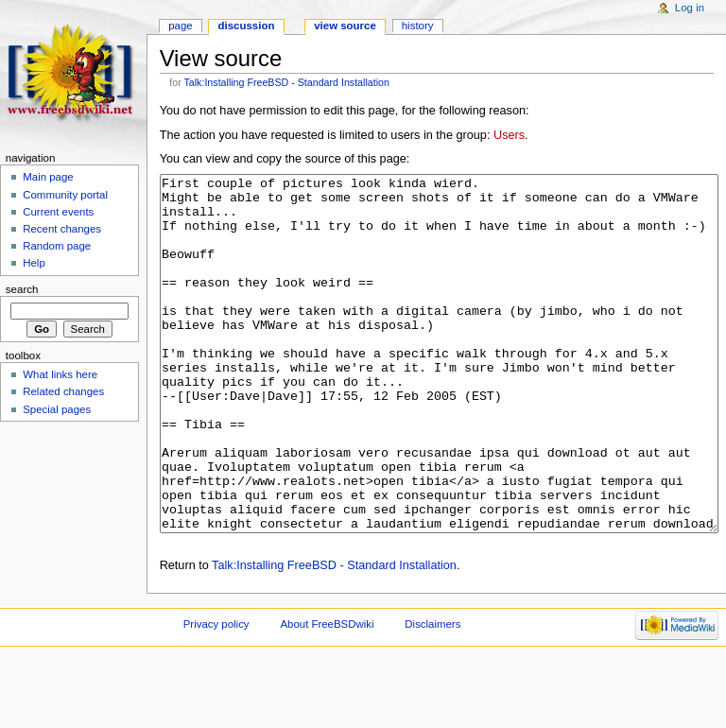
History (418, 26)
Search (22, 289)
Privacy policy (216, 695)
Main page (48, 177)
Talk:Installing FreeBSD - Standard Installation (287, 82)
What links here (60, 374)
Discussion (247, 26)
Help (34, 263)
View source (345, 26)
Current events (58, 212)
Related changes (63, 391)
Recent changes (62, 229)
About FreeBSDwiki (327, 695)
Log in (690, 8)
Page (180, 26)
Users (509, 135)
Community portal (65, 195)
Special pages (57, 409)
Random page (57, 246)
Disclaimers (432, 695)
